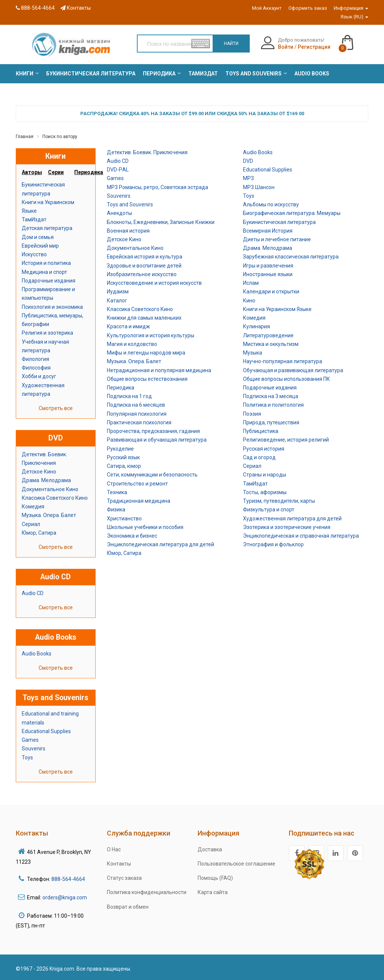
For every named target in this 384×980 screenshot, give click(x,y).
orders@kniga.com (65, 897)
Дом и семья (38, 237)
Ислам (251, 283)
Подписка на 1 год (129, 396)
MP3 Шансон (259, 187)
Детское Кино (39, 472)
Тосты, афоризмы (265, 492)
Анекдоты (119, 213)
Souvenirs (34, 749)
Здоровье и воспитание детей (144, 266)
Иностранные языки (268, 274)
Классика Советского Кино (55, 498)
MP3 (248, 178)
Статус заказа (124, 878)
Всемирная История (268, 231)
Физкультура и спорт (269, 510)
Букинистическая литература (279, 222)
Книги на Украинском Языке (277, 309)
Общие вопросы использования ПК (286, 379)
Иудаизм (118, 292)
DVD (248, 161)
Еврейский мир (40, 246)
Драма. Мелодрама (46, 480)
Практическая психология (139, 422)
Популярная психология (137, 414)
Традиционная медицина (139, 501)
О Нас (114, 849)
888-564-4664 (35, 8)
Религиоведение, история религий (286, 440)
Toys (27, 758)
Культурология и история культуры (151, 335)
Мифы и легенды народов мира (146, 353)
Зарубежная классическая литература (291, 257)
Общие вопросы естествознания (147, 379)
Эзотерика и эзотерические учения (287, 527)
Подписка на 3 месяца (271, 396)
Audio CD (33, 593)
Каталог (117, 301)
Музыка (253, 353)
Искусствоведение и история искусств (154, 283)
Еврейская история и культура (145, 257)
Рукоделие (120, 449)
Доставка (210, 849)
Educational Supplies (46, 731)
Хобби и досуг (39, 376)
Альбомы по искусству (271, 204)
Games (30, 740)
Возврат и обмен (128, 907)
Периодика (121, 388)
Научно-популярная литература (283, 361)
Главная (25, 137)
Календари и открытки (271, 292)
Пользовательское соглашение (236, 864)
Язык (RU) (354, 17)
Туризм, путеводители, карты (279, 501)
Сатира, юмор (124, 466)
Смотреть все (56, 408)
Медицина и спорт (44, 272)
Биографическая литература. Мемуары (292, 213)
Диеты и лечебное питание (277, 239)
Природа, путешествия (271, 422)
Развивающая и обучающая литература (157, 440)
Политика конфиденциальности (147, 892)
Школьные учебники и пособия (145, 527)
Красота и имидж (128, 326)
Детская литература (47, 228)
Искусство (34, 254)
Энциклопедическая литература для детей (160, 544)
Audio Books (37, 654)
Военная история (128, 231)
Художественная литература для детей (292, 519)
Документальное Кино (50, 489)
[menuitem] (25, 74)
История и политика (46, 263)
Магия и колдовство (132, 344)
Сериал (31, 524)
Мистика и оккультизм (271, 344)
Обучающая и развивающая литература (293, 370)
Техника (117, 492)
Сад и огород (259, 457)
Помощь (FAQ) (215, 878)
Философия (36, 368)
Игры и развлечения (268, 266)
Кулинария (256, 326)
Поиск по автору (60, 137)
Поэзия (252, 414)
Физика (116, 510)
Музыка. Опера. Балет (49, 515)
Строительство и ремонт (137, 484)
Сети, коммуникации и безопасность (152, 475)
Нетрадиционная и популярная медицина (159, 370)
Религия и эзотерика (47, 333)
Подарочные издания (49, 281)
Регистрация (314, 47)
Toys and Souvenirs (130, 204)
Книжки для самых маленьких (144, 318)
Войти (286, 47)
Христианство (124, 519)
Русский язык (123, 457)
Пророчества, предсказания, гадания (153, 431)
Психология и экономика (52, 307)
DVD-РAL (118, 170)
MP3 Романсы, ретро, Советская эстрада (157, 187)
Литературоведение (268, 335)
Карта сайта (213, 892)
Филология (35, 359)
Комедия (33, 507)
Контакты (76, 8)
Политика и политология (273, 405)
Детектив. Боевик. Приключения (147, 152)
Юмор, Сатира (39, 533)
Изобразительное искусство (142, 274)
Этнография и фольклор (273, 544)
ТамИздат (34, 219)
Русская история (264, 449)
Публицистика (261, 431)
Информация (351, 8)
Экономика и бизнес (132, 536)
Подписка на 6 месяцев (136, 405)
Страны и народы (265, 475)
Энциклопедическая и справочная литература (301, 536)
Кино (249, 301)
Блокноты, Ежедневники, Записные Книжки (161, 222)
